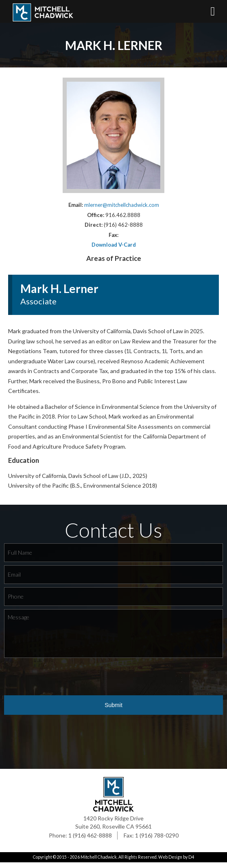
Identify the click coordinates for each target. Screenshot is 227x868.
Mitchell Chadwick (99, 863)
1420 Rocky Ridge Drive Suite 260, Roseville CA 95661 (113, 828)
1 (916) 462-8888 (90, 841)
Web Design (170, 863)
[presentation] (66, 683)
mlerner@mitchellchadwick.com (122, 211)
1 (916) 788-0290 (157, 841)
